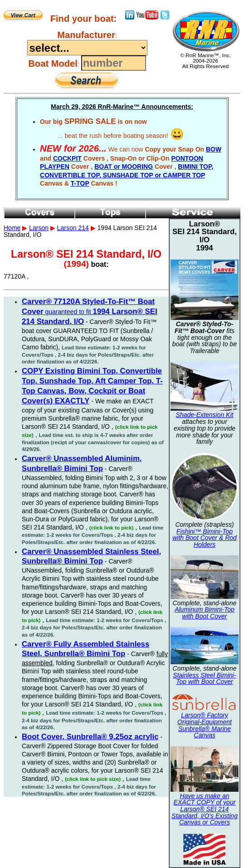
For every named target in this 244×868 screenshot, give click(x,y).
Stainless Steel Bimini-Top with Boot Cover (204, 679)
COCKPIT (67, 158)
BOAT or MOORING (124, 167)
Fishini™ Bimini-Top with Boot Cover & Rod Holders (205, 538)
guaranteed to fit (90, 312)
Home (12, 228)
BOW (214, 149)
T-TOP (80, 183)
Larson (39, 228)
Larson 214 (73, 228)
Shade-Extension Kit (205, 415)
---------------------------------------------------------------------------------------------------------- (87, 48)
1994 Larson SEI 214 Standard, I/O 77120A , (122, 404)
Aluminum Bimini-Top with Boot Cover (205, 613)
